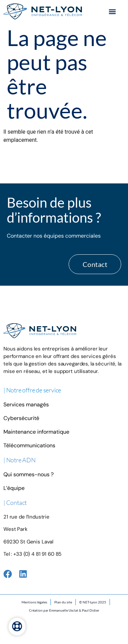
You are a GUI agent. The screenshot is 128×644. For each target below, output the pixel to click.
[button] (112, 11)
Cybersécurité (21, 418)
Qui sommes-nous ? (29, 474)
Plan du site (63, 602)
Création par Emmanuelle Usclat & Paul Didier (64, 610)
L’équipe (14, 488)
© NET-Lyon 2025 (93, 602)
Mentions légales (34, 602)
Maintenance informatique (36, 432)
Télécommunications (29, 445)
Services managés (26, 405)
